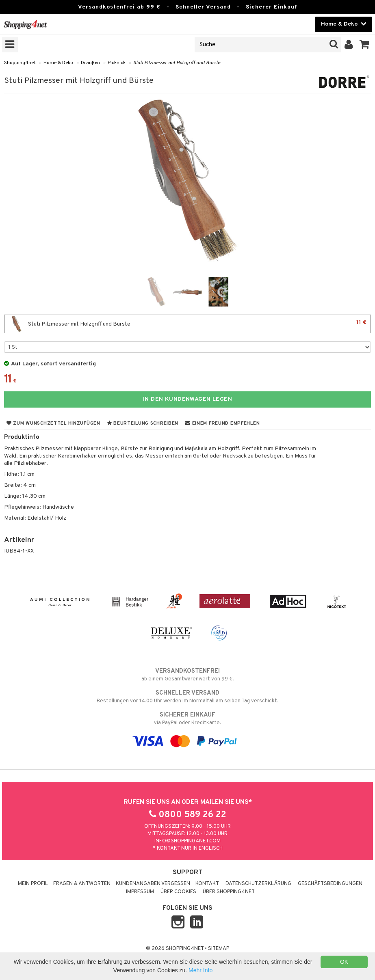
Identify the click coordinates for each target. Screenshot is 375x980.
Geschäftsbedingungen (330, 884)
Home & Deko (58, 63)
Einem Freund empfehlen (222, 423)
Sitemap (219, 949)
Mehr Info (201, 970)
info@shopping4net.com (187, 841)
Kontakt (207, 884)
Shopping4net (20, 63)
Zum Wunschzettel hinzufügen (53, 423)
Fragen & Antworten (82, 884)
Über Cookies (178, 892)
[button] (365, 45)
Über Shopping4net (229, 892)
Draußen (90, 63)
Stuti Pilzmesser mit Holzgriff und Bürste (177, 63)
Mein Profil (33, 884)
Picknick (117, 63)
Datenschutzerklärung (258, 884)
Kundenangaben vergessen (153, 884)
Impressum (140, 892)
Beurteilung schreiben (143, 423)
